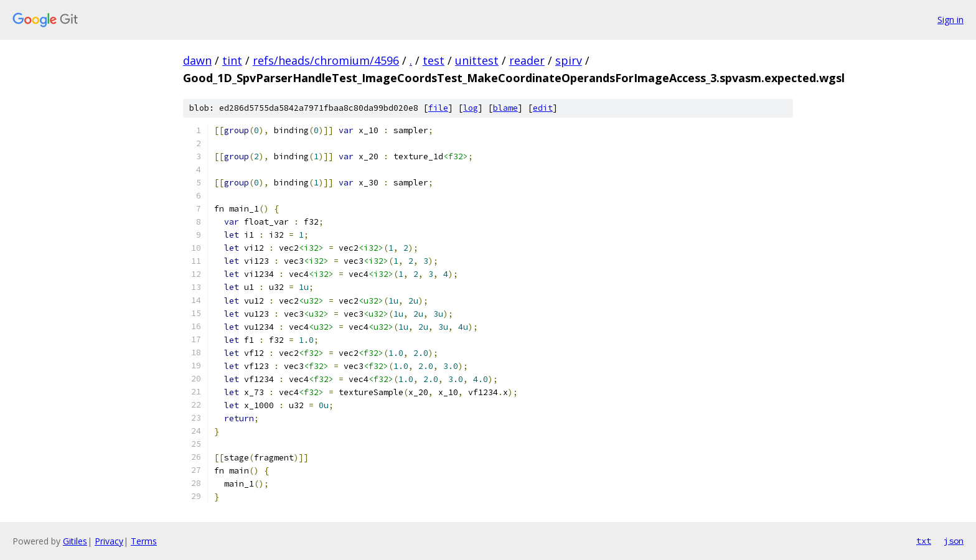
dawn (197, 60)
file (438, 108)
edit (543, 108)
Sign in (950, 20)
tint (232, 60)
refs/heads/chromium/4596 (326, 60)
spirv (569, 60)
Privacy (109, 541)
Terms (144, 541)
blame (505, 108)
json (954, 541)
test (434, 60)
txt (924, 541)
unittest (477, 60)
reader (527, 60)
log (471, 108)
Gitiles (75, 541)
